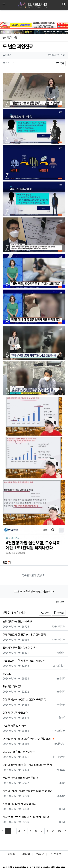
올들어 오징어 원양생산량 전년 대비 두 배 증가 (28, 791)
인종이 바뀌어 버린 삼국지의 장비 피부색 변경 (27, 765)
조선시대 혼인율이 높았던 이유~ (20, 648)
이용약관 (12, 854)
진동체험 (7, 674)
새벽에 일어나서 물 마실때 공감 (19, 804)
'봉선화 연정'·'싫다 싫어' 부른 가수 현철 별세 (27, 739)
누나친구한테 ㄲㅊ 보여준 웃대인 (20, 778)
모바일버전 (55, 854)
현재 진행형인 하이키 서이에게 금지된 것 (25, 700)
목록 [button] (60, 63)
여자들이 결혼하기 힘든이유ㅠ (19, 752)
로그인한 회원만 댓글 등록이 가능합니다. (34, 592)
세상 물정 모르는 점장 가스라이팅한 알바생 (26, 817)
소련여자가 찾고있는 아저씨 (18, 622)
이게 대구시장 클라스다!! (16, 713)
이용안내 (26, 854)
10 (59, 831)
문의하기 (40, 854)
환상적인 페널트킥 (13, 687)
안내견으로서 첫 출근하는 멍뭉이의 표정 (24, 635)
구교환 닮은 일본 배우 (14, 726)
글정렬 (60, 613)
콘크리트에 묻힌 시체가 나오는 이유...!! (24, 661)
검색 (45, 613)
